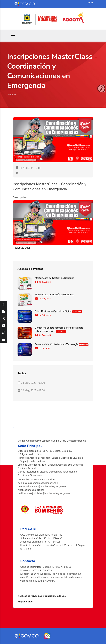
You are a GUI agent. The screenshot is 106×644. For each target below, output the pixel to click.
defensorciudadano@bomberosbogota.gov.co (42, 486)
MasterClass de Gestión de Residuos (55, 278)
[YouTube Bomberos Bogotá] (4, 340)
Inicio (9, 95)
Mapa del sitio (25, 602)
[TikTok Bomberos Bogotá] (4, 333)
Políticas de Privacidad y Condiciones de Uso (42, 596)
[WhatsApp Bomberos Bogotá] (4, 326)
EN (89, 3)
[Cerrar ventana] (101, 89)
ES (92, 3)
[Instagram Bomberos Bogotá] (4, 311)
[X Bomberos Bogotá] (4, 319)
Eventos (14, 95)
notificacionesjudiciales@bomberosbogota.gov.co (44, 493)
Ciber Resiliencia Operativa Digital (54, 311)
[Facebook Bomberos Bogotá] (4, 304)
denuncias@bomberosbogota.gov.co (37, 483)
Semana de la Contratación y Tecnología (56, 344)
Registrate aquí (21, 248)
